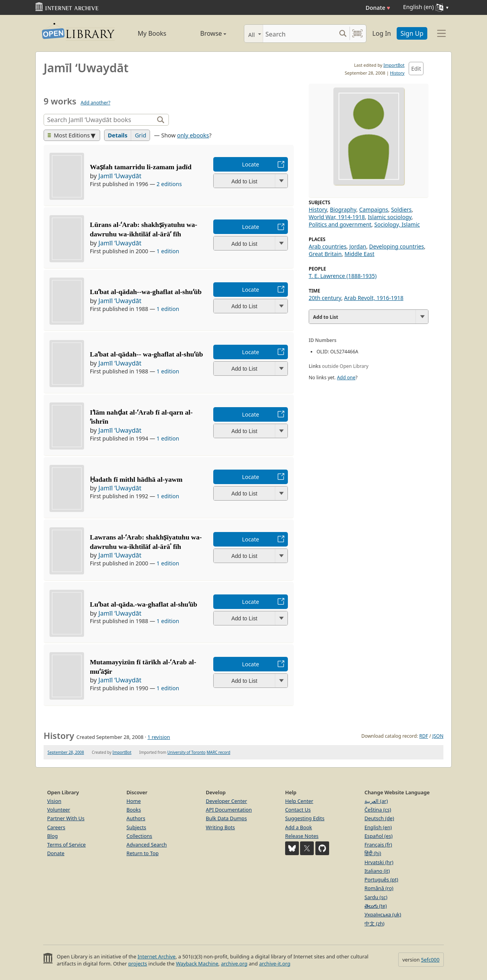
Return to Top (143, 853)
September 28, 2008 (66, 752)
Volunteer (59, 810)
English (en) (378, 827)
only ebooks (193, 135)
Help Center (299, 801)
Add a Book (298, 827)
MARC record (218, 752)
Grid (140, 135)
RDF (423, 736)
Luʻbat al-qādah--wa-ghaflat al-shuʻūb (146, 292)
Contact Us (298, 810)
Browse (204, 33)
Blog (52, 836)
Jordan (358, 246)
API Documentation (229, 810)
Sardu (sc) (376, 897)
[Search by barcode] (357, 34)
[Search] (299, 34)
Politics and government (340, 224)
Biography (343, 209)
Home (134, 801)
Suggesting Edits (305, 818)
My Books (152, 33)
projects (137, 964)
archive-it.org (275, 964)
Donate (378, 8)
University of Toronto (186, 752)
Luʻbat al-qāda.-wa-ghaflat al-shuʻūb (144, 604)
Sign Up (412, 33)
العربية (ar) (376, 801)
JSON (438, 736)
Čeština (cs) (378, 810)
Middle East (359, 254)
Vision (54, 801)
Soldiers (401, 209)
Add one (346, 378)
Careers (56, 827)
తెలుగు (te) (376, 906)
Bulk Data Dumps (226, 818)
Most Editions (69, 135)
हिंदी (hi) (373, 853)
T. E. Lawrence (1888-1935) (343, 276)
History (397, 73)
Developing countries (397, 246)
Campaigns (373, 209)
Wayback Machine (197, 964)
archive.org (234, 964)
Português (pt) (381, 879)
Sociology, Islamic (397, 224)
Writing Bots (220, 827)
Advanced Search (147, 845)
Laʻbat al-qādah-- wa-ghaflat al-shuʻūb (146, 354)
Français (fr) (378, 845)
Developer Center (226, 801)
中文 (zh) (374, 923)
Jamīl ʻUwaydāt (120, 176)
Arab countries (328, 246)
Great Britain (325, 254)
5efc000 (430, 960)
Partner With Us (66, 818)
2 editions (169, 184)
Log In (382, 33)
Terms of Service (66, 845)
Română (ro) (379, 888)
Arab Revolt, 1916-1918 (374, 298)
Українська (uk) (383, 914)
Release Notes (302, 836)
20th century (325, 298)
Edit (416, 69)
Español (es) (379, 836)
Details (118, 135)
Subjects (136, 827)
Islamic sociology (389, 217)
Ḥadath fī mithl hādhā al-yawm (136, 479)
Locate (250, 164)
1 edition (168, 251)
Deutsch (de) (379, 818)
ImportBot (394, 65)
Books (134, 810)
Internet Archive (157, 956)
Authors (136, 818)
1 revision (159, 737)
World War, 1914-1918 (337, 217)
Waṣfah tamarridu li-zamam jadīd (141, 167)
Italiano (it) (377, 871)
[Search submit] (343, 34)
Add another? (95, 103)
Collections (139, 836)
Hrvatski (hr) (379, 862)
